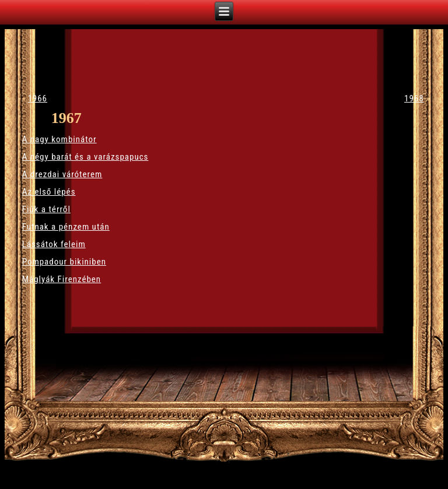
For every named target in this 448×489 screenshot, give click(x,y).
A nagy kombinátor (60, 139)
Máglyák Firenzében (62, 279)
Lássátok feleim (54, 244)
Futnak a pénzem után (66, 227)
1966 (37, 98)
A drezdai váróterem (62, 174)
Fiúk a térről (46, 209)
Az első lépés (49, 192)
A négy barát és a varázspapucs (85, 157)
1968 (414, 98)
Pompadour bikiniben (64, 262)
